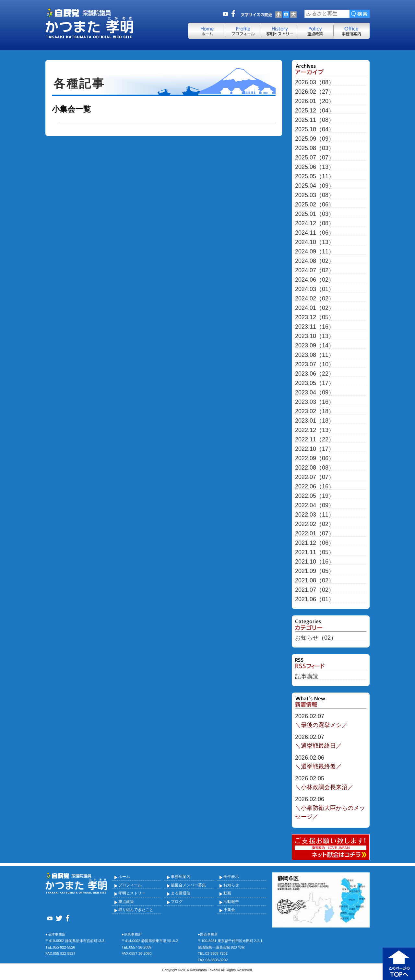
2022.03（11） (315, 515)
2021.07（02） (315, 590)
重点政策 (126, 902)
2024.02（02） (315, 299)
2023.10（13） (315, 336)
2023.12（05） (315, 317)
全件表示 (231, 877)
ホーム (124, 877)
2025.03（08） (315, 195)
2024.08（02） (315, 261)
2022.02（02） (315, 524)
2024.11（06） (315, 233)
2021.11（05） (315, 552)
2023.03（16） (315, 402)
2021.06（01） (315, 599)
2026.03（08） (315, 82)
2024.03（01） (315, 289)
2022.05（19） (315, 496)
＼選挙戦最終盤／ (331, 762)
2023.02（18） (315, 411)
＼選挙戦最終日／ (331, 741)
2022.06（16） (315, 487)
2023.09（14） (315, 346)
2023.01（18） (315, 421)
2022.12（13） (315, 430)
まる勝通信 (181, 893)
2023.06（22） (315, 374)
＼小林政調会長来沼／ (331, 782)
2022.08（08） (315, 468)
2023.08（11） (315, 355)
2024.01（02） (315, 308)
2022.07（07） (315, 477)
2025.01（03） (315, 214)
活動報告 (231, 902)
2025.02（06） (315, 205)
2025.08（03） (315, 148)
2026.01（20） (315, 101)
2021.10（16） (315, 562)
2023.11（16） (315, 327)
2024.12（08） (315, 223)
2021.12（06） (315, 543)
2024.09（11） (315, 252)
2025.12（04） (315, 111)
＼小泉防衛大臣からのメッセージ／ (331, 807)
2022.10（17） (315, 449)
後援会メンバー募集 (188, 885)
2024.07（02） (315, 270)
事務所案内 (181, 877)
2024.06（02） (315, 280)
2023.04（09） (315, 393)
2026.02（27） (315, 92)
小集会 (229, 910)
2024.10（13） (315, 242)
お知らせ (231, 885)
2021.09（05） (315, 571)
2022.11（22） (315, 440)
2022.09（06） (315, 458)
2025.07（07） (315, 158)
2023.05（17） (315, 383)
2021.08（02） (315, 581)
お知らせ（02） (316, 638)
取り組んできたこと (136, 910)
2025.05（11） (315, 176)
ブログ (177, 902)
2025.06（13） (315, 167)
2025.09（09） (315, 139)
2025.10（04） (315, 129)
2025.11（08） (315, 120)
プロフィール (130, 885)
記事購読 (307, 677)
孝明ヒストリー (132, 893)
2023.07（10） (315, 364)
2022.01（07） (315, 534)
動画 (227, 893)
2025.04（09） (315, 186)
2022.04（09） (315, 505)
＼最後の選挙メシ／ (331, 720)
